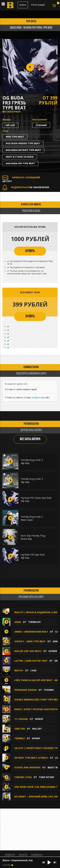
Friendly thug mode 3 (32, 460)
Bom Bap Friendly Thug (33, 536)
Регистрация (38, 5)
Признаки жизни (25, 690)
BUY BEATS (23, 855)
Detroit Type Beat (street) (31, 758)
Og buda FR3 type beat (33, 555)
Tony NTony (46, 777)
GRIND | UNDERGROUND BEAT (31, 632)
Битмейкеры (37, 855)
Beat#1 (19, 670)
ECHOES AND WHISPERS (27, 767)
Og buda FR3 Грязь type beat (36, 498)
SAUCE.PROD (13, 112)
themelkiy (34, 622)
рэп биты (31, 21)
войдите (36, 397)
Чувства (20, 729)
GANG (18, 622)
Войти (23, 5)
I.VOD (33, 670)
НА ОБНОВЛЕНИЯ (26, 187)
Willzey (37, 729)
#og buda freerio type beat (23, 143)
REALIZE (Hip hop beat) (28, 651)
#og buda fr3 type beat (20, 163)
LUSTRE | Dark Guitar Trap (31, 661)
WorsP (39, 719)
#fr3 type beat (15, 137)
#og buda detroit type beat (23, 150)
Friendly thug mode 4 (32, 479)
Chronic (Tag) (23, 777)
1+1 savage (21, 719)
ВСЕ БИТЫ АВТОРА (30, 439)
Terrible (20, 738)
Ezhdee (53, 651)
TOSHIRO (49, 690)
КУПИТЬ (30, 251)
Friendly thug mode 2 (32, 517)
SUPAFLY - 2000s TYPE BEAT (30, 641)
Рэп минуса (10, 855)
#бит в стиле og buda (20, 157)
